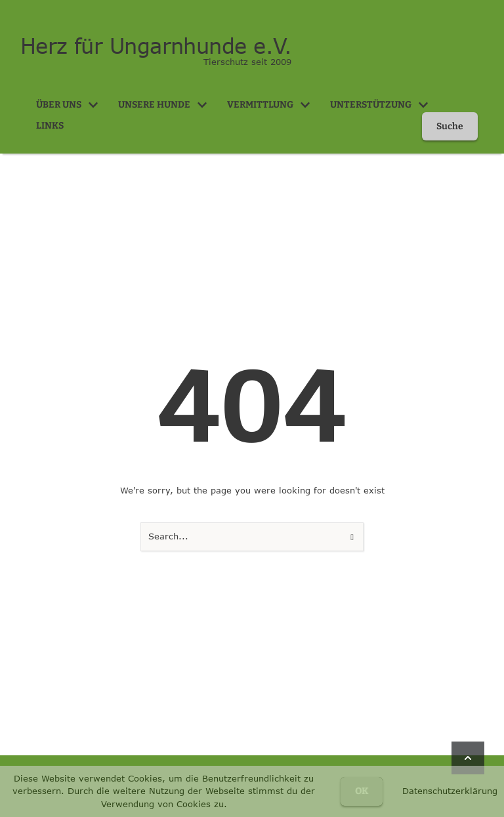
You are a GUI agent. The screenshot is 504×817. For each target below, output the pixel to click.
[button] (93, 105)
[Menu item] (67, 105)
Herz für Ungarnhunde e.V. (151, 46)
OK (362, 791)
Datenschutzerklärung (450, 791)
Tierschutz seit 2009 (247, 62)
